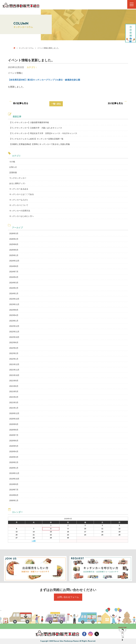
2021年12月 (14, 364)
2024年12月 (14, 261)
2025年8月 (14, 244)
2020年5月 (14, 446)
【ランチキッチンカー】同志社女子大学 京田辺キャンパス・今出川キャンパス (43, 133)
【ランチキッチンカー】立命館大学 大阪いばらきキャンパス (36, 128)
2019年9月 (14, 484)
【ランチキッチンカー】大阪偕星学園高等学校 (29, 122)
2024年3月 (14, 283)
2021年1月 (14, 408)
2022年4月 (14, 348)
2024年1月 (14, 293)
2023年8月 (14, 310)
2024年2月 (14, 288)
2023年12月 (14, 299)
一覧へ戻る (56, 104)
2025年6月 (14, 250)
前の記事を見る (21, 103)
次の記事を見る (115, 103)
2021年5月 (14, 391)
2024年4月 (14, 277)
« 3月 (34, 541)
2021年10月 (14, 375)
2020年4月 (14, 451)
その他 (12, 162)
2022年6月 (14, 342)
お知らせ (13, 167)
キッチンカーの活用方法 (20, 211)
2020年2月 (14, 462)
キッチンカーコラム (26, 48)
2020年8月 (14, 430)
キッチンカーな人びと (19, 200)
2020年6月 (14, 441)
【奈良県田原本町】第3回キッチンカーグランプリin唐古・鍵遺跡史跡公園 (44, 80)
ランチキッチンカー (18, 178)
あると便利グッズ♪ (17, 183)
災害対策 (13, 173)
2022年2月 (14, 353)
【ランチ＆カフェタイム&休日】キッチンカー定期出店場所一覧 (36, 139)
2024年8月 (14, 266)
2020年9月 (14, 424)
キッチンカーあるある (19, 189)
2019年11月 (14, 473)
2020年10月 (14, 419)
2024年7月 (14, 272)
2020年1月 (14, 468)
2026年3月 (14, 233)
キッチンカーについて (19, 205)
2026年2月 (14, 239)
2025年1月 (14, 255)
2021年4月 (14, 397)
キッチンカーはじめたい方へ (22, 216)
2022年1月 (14, 359)
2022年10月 (14, 337)
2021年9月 (14, 381)
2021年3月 (14, 402)
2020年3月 (14, 457)
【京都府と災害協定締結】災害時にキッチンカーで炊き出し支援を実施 (39, 144)
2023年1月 (14, 321)
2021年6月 (14, 386)
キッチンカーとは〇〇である (22, 194)
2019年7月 (14, 490)
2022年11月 (14, 332)
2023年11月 (14, 304)
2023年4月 (14, 315)
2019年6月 (14, 495)
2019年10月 (14, 479)
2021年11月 (14, 370)
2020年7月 (14, 435)
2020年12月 (14, 413)
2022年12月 (14, 326)
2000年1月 (14, 500)
